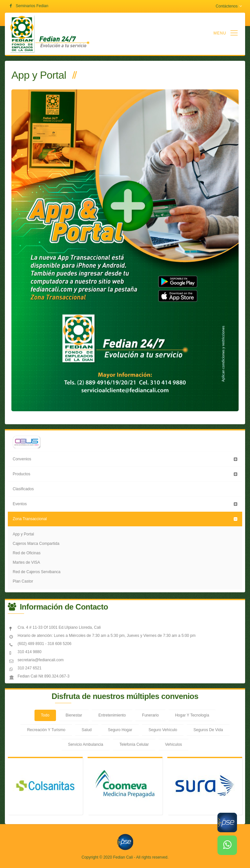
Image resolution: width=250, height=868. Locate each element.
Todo (45, 715)
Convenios (22, 459)
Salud (87, 730)
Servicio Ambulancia (86, 744)
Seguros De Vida (208, 730)
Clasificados (23, 489)
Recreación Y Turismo (46, 730)
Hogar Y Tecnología (192, 715)
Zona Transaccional (30, 519)
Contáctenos (229, 6)
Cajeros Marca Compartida (36, 544)
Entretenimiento (112, 715)
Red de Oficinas (27, 553)
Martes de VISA (26, 562)
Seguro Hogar (120, 730)
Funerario (150, 715)
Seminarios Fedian (32, 6)
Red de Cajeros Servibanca (37, 572)
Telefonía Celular (134, 744)
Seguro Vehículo (163, 730)
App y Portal (23, 534)
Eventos (20, 504)
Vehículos (174, 744)
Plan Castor (23, 581)
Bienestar (74, 715)
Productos (21, 474)
